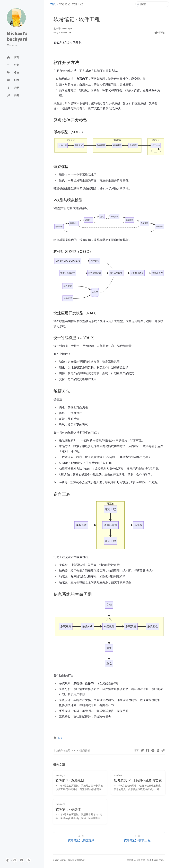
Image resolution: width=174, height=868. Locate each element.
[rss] (29, 860)
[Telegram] (153, 750)
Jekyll (137, 860)
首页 (53, 4)
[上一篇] (81, 839)
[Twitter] (142, 750)
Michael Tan (65, 33)
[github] (15, 860)
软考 (60, 738)
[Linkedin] (158, 750)
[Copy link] (163, 750)
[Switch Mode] (8, 860)
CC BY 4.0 (76, 751)
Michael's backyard (17, 36)
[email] (22, 860)
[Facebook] (148, 750)
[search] (154, 4)
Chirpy (155, 860)
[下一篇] (137, 839)
